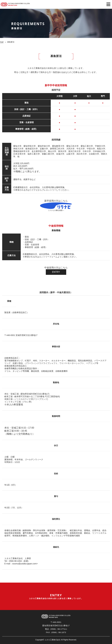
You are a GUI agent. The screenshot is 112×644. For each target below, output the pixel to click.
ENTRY (56, 272)
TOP (2, 42)
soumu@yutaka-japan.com (24, 564)
